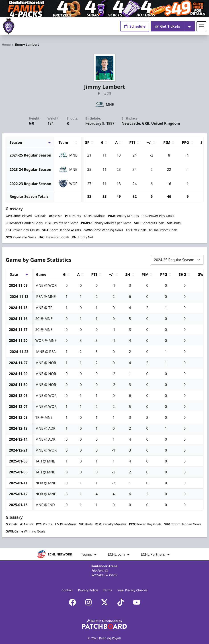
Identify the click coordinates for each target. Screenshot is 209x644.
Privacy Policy (88, 590)
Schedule (135, 26)
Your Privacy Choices (132, 590)
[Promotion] (104, 9)
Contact (67, 590)
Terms (108, 590)
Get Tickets (167, 26)
